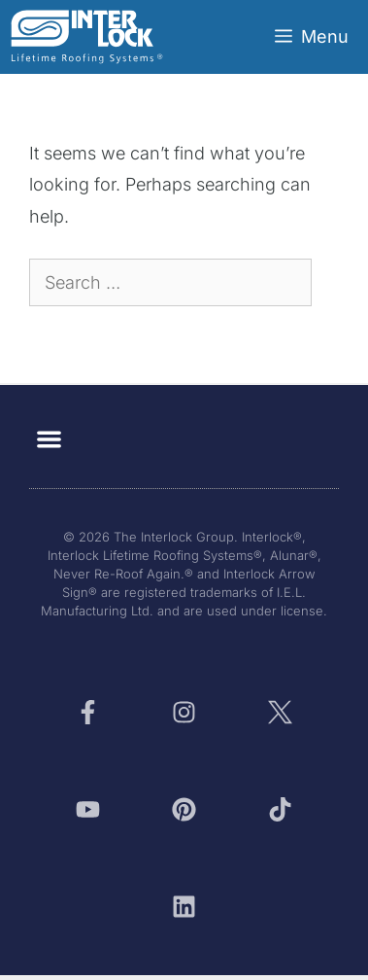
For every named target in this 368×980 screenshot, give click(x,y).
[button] (49, 439)
